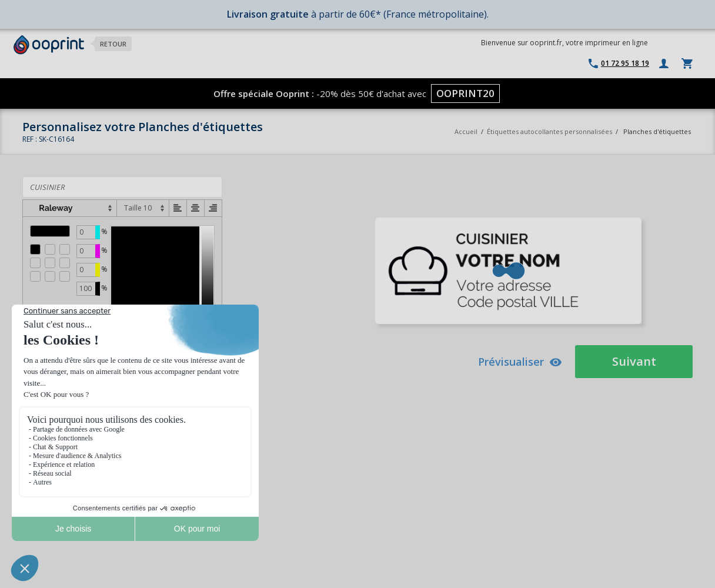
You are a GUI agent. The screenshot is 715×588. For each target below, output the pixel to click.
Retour (113, 44)
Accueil (466, 131)
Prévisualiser (520, 362)
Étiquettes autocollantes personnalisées (549, 131)
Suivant (634, 361)
